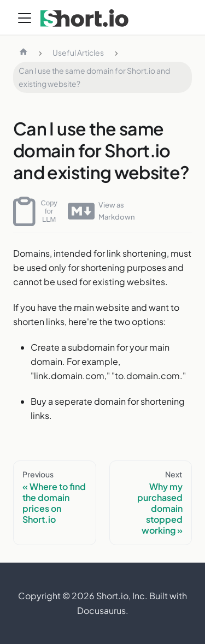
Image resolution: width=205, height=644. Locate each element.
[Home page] (24, 53)
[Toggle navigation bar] (25, 18)
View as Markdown (101, 211)
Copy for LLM (35, 211)
